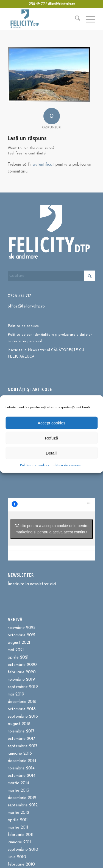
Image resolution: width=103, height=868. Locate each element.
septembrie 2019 (23, 687)
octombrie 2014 (22, 776)
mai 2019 (16, 695)
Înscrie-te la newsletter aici (32, 584)
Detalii (52, 453)
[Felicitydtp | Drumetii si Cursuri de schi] (43, 19)
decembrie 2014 (22, 761)
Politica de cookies (34, 465)
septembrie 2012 (23, 805)
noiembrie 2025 (22, 628)
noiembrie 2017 (21, 732)
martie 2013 (18, 791)
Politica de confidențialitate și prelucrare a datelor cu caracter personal (50, 338)
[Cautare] (75, 19)
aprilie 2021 (18, 658)
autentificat (43, 165)
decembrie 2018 (22, 702)
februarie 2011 (21, 835)
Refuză (52, 438)
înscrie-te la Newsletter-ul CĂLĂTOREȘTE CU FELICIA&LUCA (46, 353)
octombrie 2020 (22, 665)
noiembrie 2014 (21, 768)
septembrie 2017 (23, 746)
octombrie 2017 (21, 739)
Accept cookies (51, 423)
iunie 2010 (17, 857)
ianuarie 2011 (19, 842)
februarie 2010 (21, 865)
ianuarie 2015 (20, 754)
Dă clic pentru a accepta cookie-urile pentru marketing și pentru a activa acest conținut (51, 529)
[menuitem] (75, 19)
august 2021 (19, 643)
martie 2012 (18, 813)
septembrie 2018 (23, 717)
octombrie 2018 (22, 709)
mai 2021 (16, 650)
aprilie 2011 (18, 820)
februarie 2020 (22, 672)
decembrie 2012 (22, 798)
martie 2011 (18, 828)
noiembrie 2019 (21, 680)
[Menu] (88, 19)
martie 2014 (18, 783)
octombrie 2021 (22, 635)
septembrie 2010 (23, 850)
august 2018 (19, 724)
